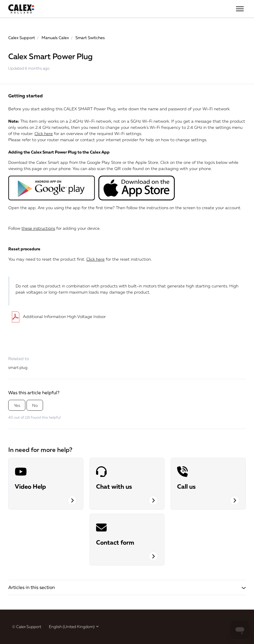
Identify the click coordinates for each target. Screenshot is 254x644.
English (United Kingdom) (74, 627)
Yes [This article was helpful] (17, 405)
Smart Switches (90, 38)
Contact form (115, 542)
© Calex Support (27, 627)
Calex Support (22, 38)
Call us (186, 486)
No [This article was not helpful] (35, 405)
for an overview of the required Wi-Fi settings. (88, 133)
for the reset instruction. (119, 259)
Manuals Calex (55, 38)
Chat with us (114, 486)
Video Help (30, 486)
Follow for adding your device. (54, 228)
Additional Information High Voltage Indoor (57, 316)
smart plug (18, 367)
